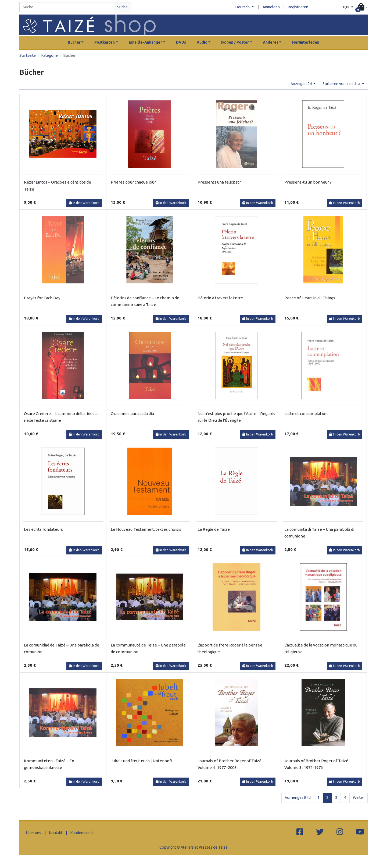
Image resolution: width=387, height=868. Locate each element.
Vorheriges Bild (298, 797)
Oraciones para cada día (132, 414)
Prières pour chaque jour (133, 182)
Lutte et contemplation (306, 414)
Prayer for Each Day (42, 298)
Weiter (359, 797)
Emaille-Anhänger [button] (145, 42)
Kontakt (56, 833)
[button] (355, 7)
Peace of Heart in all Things (310, 298)
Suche (122, 7)
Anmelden (271, 7)
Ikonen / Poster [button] (235, 42)
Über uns (34, 833)
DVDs (181, 42)
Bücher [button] (74, 42)
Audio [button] (202, 42)
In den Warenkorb (84, 203)
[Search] (67, 7)
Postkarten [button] (105, 42)
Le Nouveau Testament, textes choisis (146, 529)
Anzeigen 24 (302, 84)
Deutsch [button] (243, 7)
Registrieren (298, 7)
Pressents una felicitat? (219, 182)
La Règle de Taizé (214, 529)
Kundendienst (82, 833)
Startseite (28, 55)
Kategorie (50, 55)
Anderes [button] (271, 42)
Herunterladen (306, 42)
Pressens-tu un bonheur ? (308, 182)
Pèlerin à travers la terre (220, 298)
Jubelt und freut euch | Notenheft (142, 761)
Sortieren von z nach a (342, 84)
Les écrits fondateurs (43, 529)
